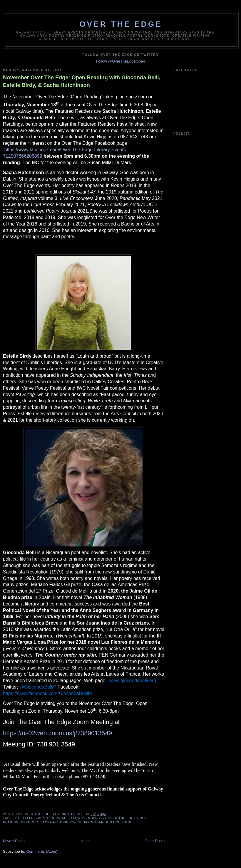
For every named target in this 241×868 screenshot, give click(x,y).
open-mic (30, 822)
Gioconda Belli (62, 818)
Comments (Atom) (42, 851)
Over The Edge (121, 24)
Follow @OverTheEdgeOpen (120, 61)
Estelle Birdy (31, 818)
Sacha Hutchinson (58, 822)
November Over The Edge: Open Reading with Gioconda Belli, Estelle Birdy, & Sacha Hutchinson (82, 81)
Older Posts (155, 841)
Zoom (127, 822)
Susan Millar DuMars (99, 822)
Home (85, 841)
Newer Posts (14, 841)
